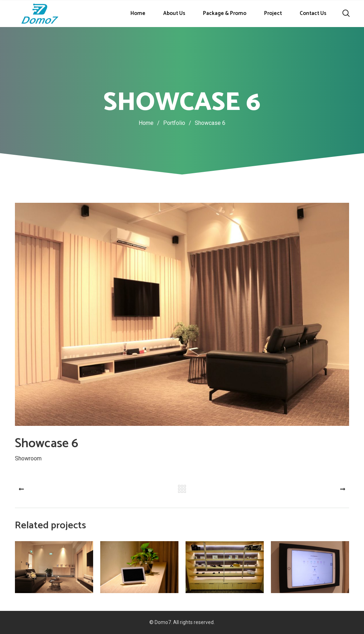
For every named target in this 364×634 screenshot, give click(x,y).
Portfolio (179, 123)
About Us (174, 13)
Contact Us (313, 13)
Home (138, 13)
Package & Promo (225, 13)
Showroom (28, 458)
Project (273, 13)
